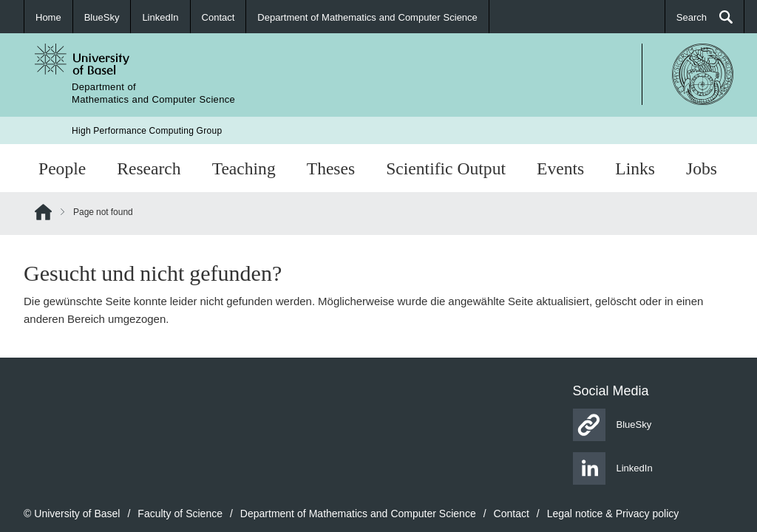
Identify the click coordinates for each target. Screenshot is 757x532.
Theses (331, 168)
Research (149, 168)
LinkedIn (160, 17)
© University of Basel (72, 513)
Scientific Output (446, 168)
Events (560, 168)
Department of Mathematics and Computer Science (367, 17)
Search (692, 17)
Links (635, 168)
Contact (218, 17)
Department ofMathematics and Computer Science (153, 93)
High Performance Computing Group (147, 130)
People (62, 168)
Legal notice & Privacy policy (613, 513)
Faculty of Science (180, 513)
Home (48, 17)
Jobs (702, 168)
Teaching (244, 168)
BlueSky (102, 17)
